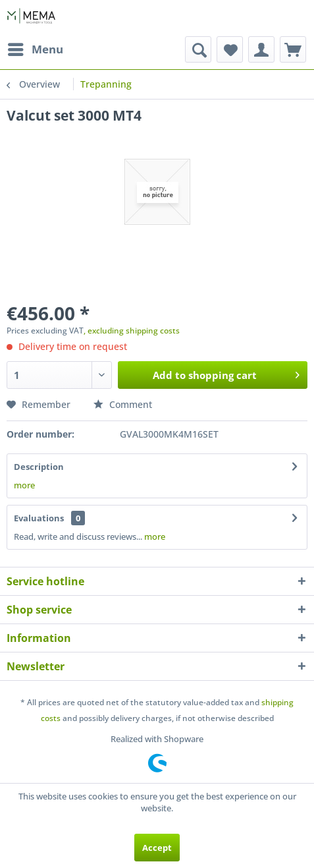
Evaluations (39, 518)
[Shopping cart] (293, 49)
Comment (123, 404)
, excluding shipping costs (132, 331)
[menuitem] (35, 49)
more (24, 485)
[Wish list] (230, 49)
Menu (36, 48)
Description (39, 467)
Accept (157, 848)
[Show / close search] (198, 49)
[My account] (261, 49)
